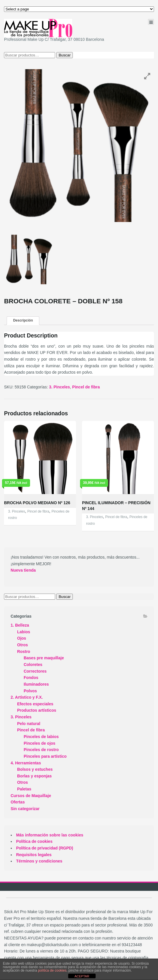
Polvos (30, 691)
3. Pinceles (60, 387)
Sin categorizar (25, 809)
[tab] (23, 321)
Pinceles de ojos (40, 743)
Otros (22, 645)
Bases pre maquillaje (44, 658)
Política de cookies (34, 841)
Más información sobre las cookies (50, 835)
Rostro (24, 652)
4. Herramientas (26, 763)
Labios (24, 632)
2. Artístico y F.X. (27, 697)
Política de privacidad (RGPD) (45, 848)
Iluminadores (36, 684)
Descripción (23, 320)
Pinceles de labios (41, 737)
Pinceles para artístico (45, 756)
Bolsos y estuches (35, 769)
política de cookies (52, 970)
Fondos (31, 678)
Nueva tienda (23, 570)
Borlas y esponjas (34, 776)
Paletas (24, 789)
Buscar (65, 55)
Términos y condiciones (39, 861)
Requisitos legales (34, 855)
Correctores (35, 671)
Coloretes (33, 665)
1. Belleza (20, 625)
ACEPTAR (82, 976)
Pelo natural (29, 724)
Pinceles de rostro (41, 750)
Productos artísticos (37, 710)
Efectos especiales (35, 704)
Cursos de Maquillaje (31, 796)
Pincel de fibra (86, 387)
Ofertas (18, 802)
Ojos (22, 638)
